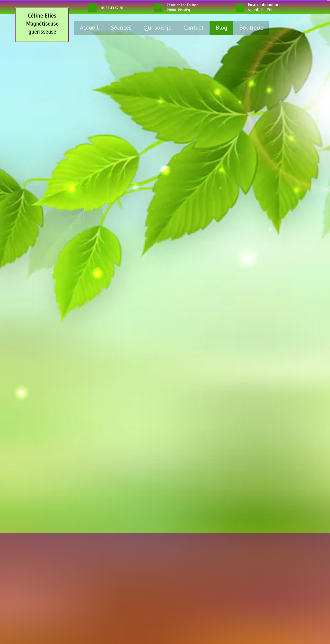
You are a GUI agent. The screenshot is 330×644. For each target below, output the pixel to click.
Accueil (89, 27)
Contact (194, 27)
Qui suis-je (157, 27)
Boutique (251, 27)
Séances (121, 27)
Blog (221, 27)
